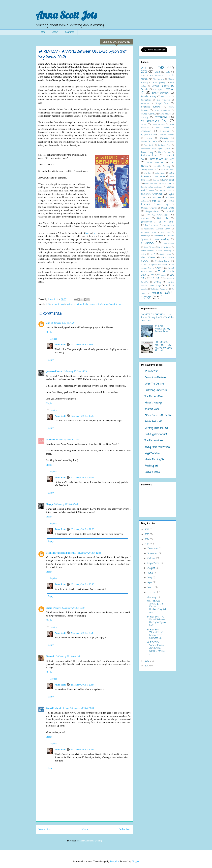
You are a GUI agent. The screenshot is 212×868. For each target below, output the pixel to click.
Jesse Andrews (167, 170)
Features (70, 32)
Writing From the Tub (156, 428)
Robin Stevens (150, 247)
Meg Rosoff (158, 201)
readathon (159, 236)
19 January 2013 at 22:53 (68, 440)
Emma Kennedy (167, 135)
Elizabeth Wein (149, 135)
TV (153, 275)
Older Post (125, 829)
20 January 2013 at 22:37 (82, 478)
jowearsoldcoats (54, 371)
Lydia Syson (89, 304)
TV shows (162, 275)
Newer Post (45, 829)
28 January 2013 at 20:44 (82, 685)
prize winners (168, 225)
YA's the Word (152, 409)
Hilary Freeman (164, 152)
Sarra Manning (164, 251)
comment (161, 117)
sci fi (152, 254)
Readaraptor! (151, 466)
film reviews (168, 142)
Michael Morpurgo (149, 208)
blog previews (163, 100)
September (154, 563)
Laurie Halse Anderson (152, 187)
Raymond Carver (149, 232)
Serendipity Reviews (155, 378)
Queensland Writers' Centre (157, 229)
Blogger (135, 861)
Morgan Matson (152, 211)
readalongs (146, 236)
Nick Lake (163, 218)
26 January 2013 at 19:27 (73, 608)
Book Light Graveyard (156, 434)
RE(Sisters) (166, 232)
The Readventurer (154, 441)
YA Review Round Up (160, 289)
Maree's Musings (154, 403)
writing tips (156, 286)
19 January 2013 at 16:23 (75, 371)
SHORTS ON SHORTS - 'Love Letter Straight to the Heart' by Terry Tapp (157, 318)
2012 (160, 68)
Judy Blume (160, 177)
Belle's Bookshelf (153, 422)
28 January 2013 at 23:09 (82, 708)
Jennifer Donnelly (162, 166)
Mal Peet (156, 198)
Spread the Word (159, 265)
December (153, 549)
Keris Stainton (151, 184)
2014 (158, 72)
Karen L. (51, 656)
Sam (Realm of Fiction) (58, 708)
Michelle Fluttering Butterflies (61, 553)
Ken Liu (156, 180)
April (150, 583)
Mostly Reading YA (154, 460)
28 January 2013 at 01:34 (68, 656)
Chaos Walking (148, 114)
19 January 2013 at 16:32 (82, 416)
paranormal (147, 222)
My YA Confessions (158, 215)
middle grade (167, 208)
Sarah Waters (148, 251)
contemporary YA (154, 121)
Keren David (168, 180)
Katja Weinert (54, 608)
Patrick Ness (151, 225)
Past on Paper (166, 222)
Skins (144, 265)
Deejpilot (115, 861)
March (151, 588)
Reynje (50, 504)
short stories (148, 258)
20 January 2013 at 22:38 (82, 529)
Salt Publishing (165, 247)
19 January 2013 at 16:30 (82, 345)
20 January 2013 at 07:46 (66, 504)
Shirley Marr (165, 254)
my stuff (169, 211)
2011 (144, 68)
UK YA (99, 304)
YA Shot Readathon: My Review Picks (162, 329)
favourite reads (59, 304)
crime (144, 124)
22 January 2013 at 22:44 (89, 553)
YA (166, 286)
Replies (53, 339)
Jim (48, 323)
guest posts (165, 149)
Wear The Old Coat (155, 384)
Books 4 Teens (152, 472)
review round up (161, 239)
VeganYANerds (152, 453)
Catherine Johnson (162, 110)
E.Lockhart (165, 131)
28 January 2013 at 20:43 (82, 584)
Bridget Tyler (162, 103)
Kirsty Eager (166, 184)
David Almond (158, 124)
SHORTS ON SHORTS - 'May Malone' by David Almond (163, 346)
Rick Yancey (169, 244)
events (149, 138)
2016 (143, 76)
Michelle (51, 440)
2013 (48, 304)
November (153, 554)
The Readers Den (154, 397)
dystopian (146, 131)
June (151, 573)
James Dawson (155, 163)
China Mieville (165, 114)
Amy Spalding (159, 83)
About (55, 32)
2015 (168, 72)
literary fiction (165, 191)
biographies (146, 100)
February (152, 592)
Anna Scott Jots (66, 15)
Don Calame (163, 128)
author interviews (161, 93)
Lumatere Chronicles (152, 194)
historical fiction (74, 304)
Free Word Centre (149, 149)
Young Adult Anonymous (157, 447)
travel (160, 268)
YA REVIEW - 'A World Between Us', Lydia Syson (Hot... (156, 621)
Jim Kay (148, 173)
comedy (145, 117)
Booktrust (145, 103)
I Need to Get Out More (161, 159)
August (152, 568)
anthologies (158, 90)
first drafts (149, 145)
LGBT (152, 191)
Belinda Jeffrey (149, 96)
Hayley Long (147, 152)
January (152, 597)
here (87, 233)
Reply (49, 332)
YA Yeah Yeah (151, 371)
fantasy (164, 138)
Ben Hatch (166, 96)
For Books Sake (164, 145)
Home (42, 32)
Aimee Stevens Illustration (158, 416)
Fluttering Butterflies (156, 390)
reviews (148, 243)
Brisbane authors (151, 107)
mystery (145, 218)
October (152, 558)
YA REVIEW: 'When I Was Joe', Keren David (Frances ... (156, 648)
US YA (155, 278)
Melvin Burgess (164, 204)
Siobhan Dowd (162, 261)
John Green (160, 173)
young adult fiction (113, 304)
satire (144, 254)
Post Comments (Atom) (91, 841)
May (150, 578)
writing (157, 282)
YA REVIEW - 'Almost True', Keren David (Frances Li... (155, 634)
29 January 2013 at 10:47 (82, 750)
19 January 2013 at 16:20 (63, 323)
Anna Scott (60, 345)
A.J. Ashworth (157, 76)
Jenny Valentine (149, 170)
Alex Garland (159, 79)
